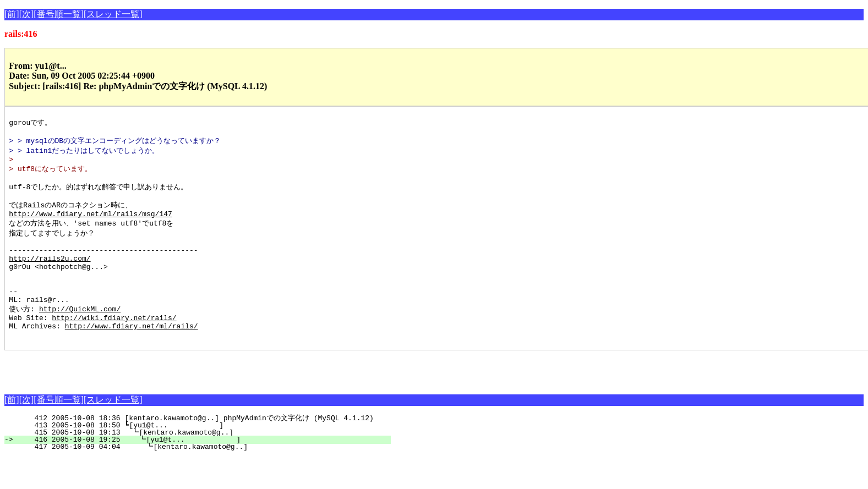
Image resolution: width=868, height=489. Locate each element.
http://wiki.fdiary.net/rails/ (114, 345)
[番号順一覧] (59, 14)
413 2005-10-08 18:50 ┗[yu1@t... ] (204, 457)
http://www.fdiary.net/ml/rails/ (132, 355)
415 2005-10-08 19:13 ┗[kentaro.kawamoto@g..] (203, 464)
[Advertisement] (133, 398)
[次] (27, 14)
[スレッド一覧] (113, 14)
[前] (12, 14)
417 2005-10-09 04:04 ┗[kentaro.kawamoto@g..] (202, 478)
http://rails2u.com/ (50, 276)
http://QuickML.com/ (80, 335)
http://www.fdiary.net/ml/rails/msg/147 (90, 225)
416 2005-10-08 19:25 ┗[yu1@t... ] (202, 471)
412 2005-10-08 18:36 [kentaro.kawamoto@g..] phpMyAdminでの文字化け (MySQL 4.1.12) (202, 449)
